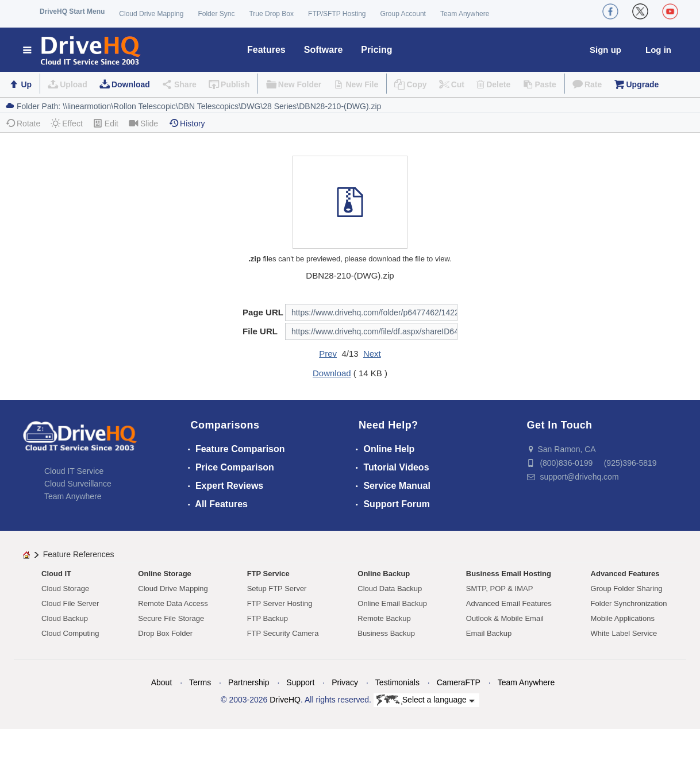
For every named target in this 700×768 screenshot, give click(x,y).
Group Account (403, 14)
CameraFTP (459, 682)
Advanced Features (625, 574)
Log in (658, 50)
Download (131, 84)
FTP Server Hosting (280, 603)
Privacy (345, 682)
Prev (328, 354)
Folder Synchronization (629, 603)
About (162, 682)
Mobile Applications (623, 618)
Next (372, 354)
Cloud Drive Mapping (151, 14)
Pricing (376, 50)
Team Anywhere (465, 14)
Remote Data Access (173, 603)
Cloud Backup (65, 618)
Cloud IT (56, 574)
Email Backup (489, 633)
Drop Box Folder (165, 633)
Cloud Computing (70, 633)
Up (26, 84)
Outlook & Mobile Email (505, 618)
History (187, 123)
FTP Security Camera (283, 633)
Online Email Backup (392, 603)
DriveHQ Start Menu (72, 11)
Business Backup (386, 633)
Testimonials (397, 682)
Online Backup (384, 574)
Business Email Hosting (509, 574)
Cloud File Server (70, 603)
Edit (106, 123)
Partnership (249, 682)
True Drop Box (271, 14)
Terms (200, 682)
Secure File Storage (171, 618)
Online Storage (164, 574)
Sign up (605, 50)
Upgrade (642, 84)
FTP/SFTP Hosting (337, 14)
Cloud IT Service (74, 471)
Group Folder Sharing (627, 588)
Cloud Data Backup (390, 588)
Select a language (426, 700)
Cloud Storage (65, 588)
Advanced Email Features (509, 603)
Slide (143, 123)
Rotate (23, 123)
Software (324, 50)
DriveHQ (285, 700)
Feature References (79, 554)
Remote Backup (384, 618)
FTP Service (268, 574)
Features (266, 50)
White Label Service (624, 633)
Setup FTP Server (277, 588)
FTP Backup (268, 618)
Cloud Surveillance (78, 484)
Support (300, 682)
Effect (67, 123)
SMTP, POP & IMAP (500, 588)
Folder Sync (216, 14)
